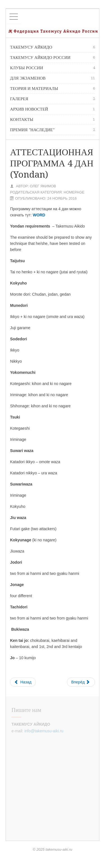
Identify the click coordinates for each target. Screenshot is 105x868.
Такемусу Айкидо (53, 47)
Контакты (53, 119)
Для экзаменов (53, 78)
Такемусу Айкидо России (53, 58)
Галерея (53, 99)
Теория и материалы (53, 89)
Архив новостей (53, 109)
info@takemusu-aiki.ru (44, 731)
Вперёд (80, 682)
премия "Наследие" (53, 130)
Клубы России (53, 68)
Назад (23, 682)
